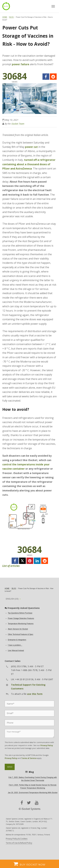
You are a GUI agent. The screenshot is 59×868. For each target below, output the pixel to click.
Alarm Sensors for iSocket (18, 629)
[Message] (29, 733)
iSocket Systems (31, 809)
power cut (31, 147)
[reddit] (53, 77)
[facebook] (46, 77)
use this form (35, 694)
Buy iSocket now (29, 864)
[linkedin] (37, 561)
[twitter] (22, 561)
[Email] (29, 713)
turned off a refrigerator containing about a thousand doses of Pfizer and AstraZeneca (29, 164)
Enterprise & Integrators (17, 640)
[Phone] (29, 723)
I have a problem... (15, 645)
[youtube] (37, 803)
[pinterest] (30, 561)
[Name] (29, 704)
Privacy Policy (47, 745)
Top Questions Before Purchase (20, 613)
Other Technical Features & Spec (21, 634)
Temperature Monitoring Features (21, 624)
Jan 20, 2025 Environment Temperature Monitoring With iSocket (33, 793)
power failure (21, 64)
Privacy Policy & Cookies (17, 839)
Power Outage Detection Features (21, 618)
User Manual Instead (16, 650)
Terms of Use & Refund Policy (19, 843)
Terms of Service (29, 758)
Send (10, 767)
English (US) (12, 599)
